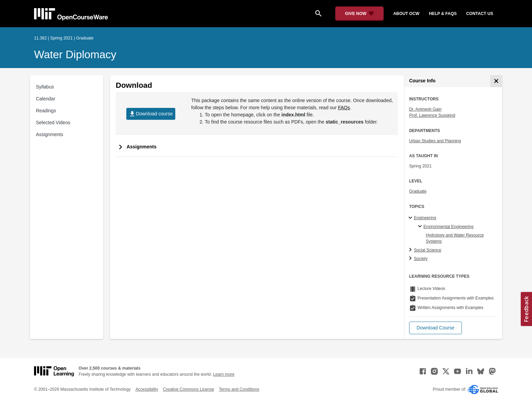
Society (421, 259)
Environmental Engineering (448, 227)
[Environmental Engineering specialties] (421, 227)
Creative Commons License (189, 389)
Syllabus (45, 87)
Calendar (46, 99)
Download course (151, 114)
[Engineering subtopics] (411, 218)
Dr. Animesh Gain (425, 109)
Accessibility (147, 389)
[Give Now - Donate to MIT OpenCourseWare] (360, 14)
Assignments (50, 134)
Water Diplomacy (75, 54)
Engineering (425, 218)
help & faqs (443, 14)
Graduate (418, 191)
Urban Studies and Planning (435, 141)
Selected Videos (53, 123)
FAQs (344, 108)
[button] (436, 328)
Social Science (428, 250)
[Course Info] (496, 81)
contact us (480, 14)
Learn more (224, 374)
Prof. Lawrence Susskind (432, 115)
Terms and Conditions (239, 389)
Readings (46, 111)
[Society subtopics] (411, 259)
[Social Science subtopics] (411, 250)
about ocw (406, 14)
